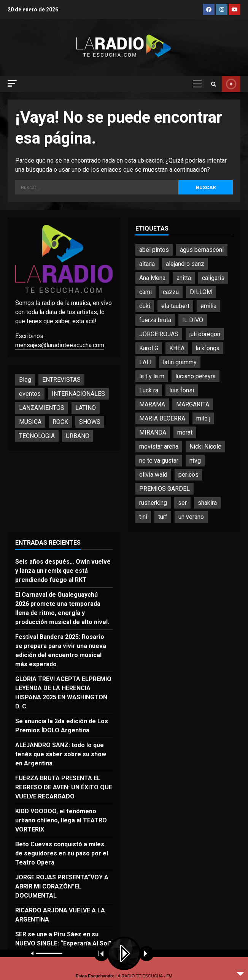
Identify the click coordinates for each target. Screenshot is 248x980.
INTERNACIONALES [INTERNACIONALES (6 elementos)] (78, 394)
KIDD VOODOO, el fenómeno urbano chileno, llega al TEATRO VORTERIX (61, 820)
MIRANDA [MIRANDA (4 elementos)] (153, 432)
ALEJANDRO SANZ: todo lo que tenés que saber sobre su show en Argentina (61, 754)
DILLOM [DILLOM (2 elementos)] (201, 292)
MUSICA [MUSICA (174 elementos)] (30, 422)
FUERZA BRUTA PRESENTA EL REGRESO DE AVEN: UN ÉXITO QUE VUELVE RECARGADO (64, 787)
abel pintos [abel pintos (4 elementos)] (154, 250)
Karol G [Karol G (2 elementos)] (149, 348)
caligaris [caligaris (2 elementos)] (213, 278)
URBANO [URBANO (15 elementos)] (78, 436)
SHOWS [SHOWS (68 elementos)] (90, 422)
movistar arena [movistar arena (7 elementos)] (159, 447)
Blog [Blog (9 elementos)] (25, 380)
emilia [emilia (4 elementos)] (208, 306)
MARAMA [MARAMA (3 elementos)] (152, 404)
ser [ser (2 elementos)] (182, 503)
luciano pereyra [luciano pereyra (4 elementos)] (196, 376)
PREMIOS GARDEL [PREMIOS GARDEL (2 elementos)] (165, 489)
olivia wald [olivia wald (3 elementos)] (153, 475)
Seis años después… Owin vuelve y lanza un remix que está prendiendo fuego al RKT (63, 571)
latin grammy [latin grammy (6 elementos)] (180, 362)
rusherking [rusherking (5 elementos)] (153, 503)
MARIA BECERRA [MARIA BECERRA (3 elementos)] (162, 418)
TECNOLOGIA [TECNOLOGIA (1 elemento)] (37, 436)
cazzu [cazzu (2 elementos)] (171, 292)
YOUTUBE (231, 84)
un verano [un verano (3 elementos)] (191, 517)
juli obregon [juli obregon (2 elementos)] (205, 334)
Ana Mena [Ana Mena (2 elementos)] (152, 278)
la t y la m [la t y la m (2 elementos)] (152, 376)
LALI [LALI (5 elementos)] (145, 362)
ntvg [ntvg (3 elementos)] (195, 461)
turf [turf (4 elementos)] (163, 517)
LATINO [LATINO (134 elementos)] (86, 408)
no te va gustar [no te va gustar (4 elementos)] (159, 461)
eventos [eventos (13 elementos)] (30, 394)
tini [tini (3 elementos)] (143, 517)
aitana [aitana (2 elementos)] (147, 264)
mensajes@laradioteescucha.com (60, 345)
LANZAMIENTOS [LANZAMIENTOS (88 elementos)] (42, 408)
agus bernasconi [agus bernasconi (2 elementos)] (202, 250)
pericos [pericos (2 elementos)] (188, 475)
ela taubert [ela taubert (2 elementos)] (175, 306)
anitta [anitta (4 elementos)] (184, 278)
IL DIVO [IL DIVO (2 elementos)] (193, 320)
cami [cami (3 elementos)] (145, 292)
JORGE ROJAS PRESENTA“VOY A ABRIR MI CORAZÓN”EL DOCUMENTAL (62, 886)
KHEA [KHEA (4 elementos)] (177, 348)
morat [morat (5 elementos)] (185, 432)
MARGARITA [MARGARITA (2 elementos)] (193, 404)
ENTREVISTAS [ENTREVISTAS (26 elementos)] (61, 380)
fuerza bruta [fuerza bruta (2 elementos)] (155, 320)
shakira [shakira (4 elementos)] (207, 503)
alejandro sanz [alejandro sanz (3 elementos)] (185, 264)
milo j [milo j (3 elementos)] (203, 418)
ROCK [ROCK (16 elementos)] (60, 422)
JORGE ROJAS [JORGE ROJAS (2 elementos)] (159, 334)
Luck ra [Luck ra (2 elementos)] (149, 390)
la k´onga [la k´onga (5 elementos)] (207, 348)
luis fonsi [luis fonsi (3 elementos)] (182, 390)
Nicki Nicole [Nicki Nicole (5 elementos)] (205, 447)
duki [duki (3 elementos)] (145, 306)
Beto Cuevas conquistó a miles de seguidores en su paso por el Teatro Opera (62, 853)
